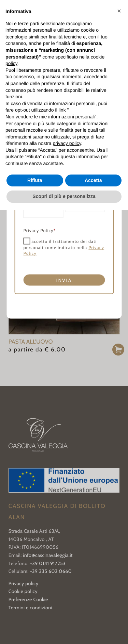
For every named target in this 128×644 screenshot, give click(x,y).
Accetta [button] (93, 180)
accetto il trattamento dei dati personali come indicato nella (64, 247)
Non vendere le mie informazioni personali (50, 117)
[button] (119, 11)
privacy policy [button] (67, 143)
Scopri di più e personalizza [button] (64, 196)
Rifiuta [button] (35, 180)
